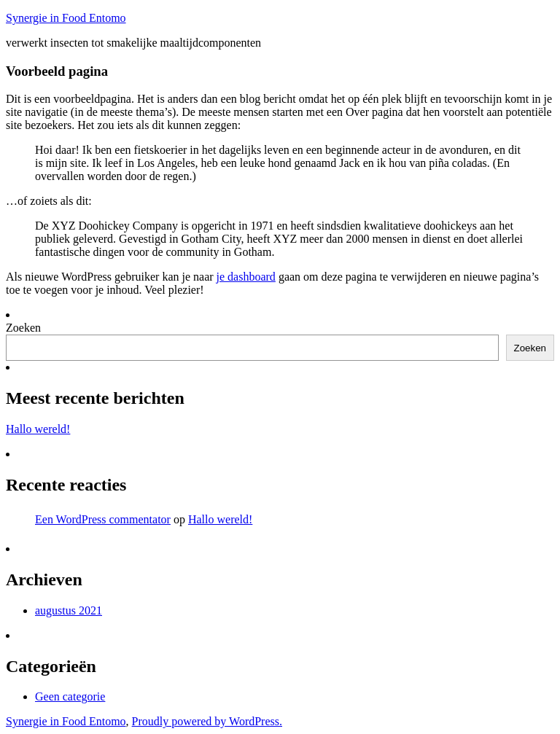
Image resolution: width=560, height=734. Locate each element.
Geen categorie (70, 696)
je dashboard (246, 277)
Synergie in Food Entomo (66, 18)
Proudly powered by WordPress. (207, 721)
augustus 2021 (69, 610)
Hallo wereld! (38, 429)
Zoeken (23, 328)
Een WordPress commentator (103, 519)
